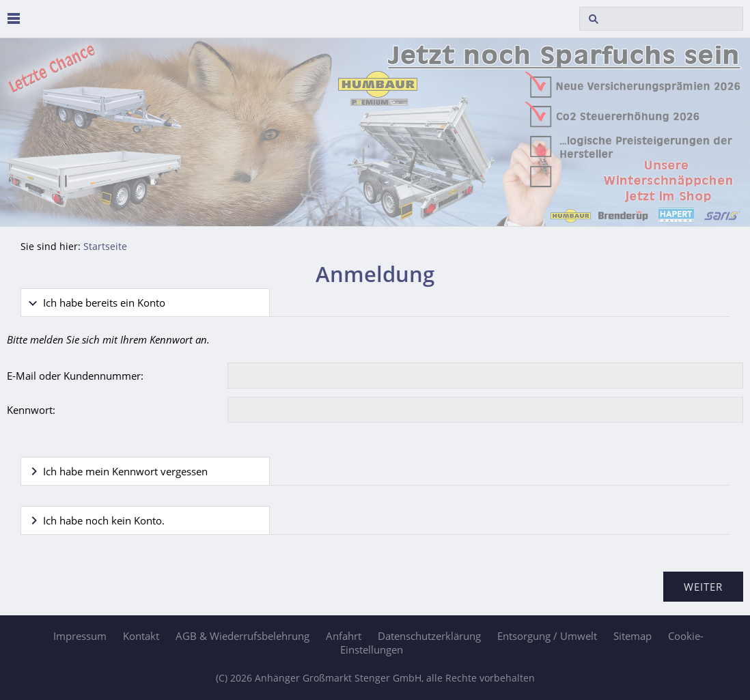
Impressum (80, 636)
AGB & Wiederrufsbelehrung (242, 636)
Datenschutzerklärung (429, 636)
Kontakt (141, 636)
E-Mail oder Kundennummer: (75, 376)
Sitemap (633, 636)
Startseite (105, 247)
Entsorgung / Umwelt (547, 636)
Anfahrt (344, 636)
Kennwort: (31, 410)
